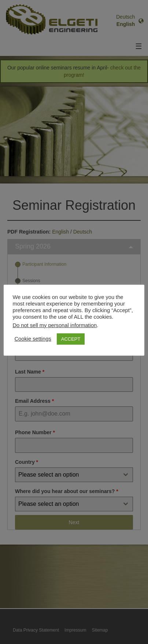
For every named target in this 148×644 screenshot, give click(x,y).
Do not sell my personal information (55, 325)
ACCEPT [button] (71, 339)
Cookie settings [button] (33, 339)
